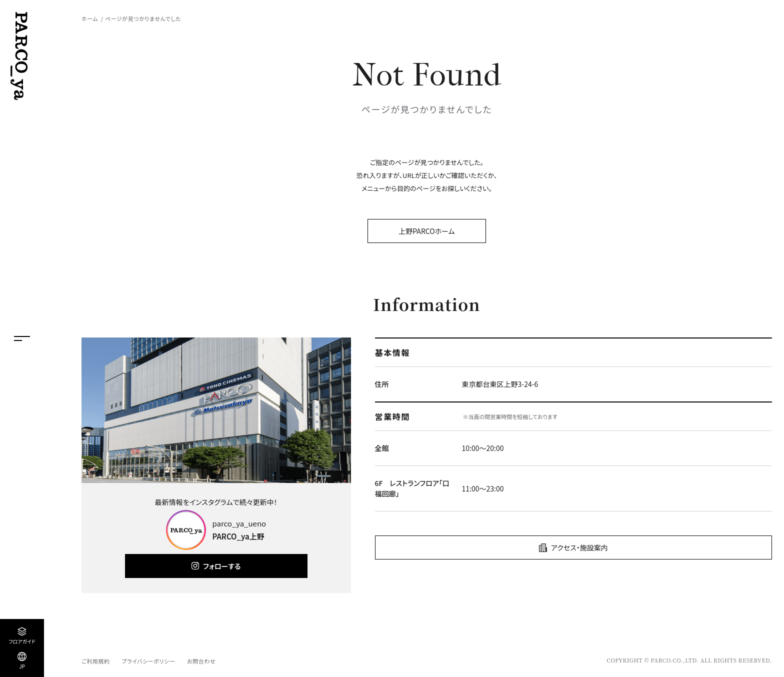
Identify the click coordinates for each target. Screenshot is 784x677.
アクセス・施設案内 (579, 547)
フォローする (222, 566)
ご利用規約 (95, 661)
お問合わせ (201, 661)
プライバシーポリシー (148, 661)
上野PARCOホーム (426, 231)
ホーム (90, 18)
